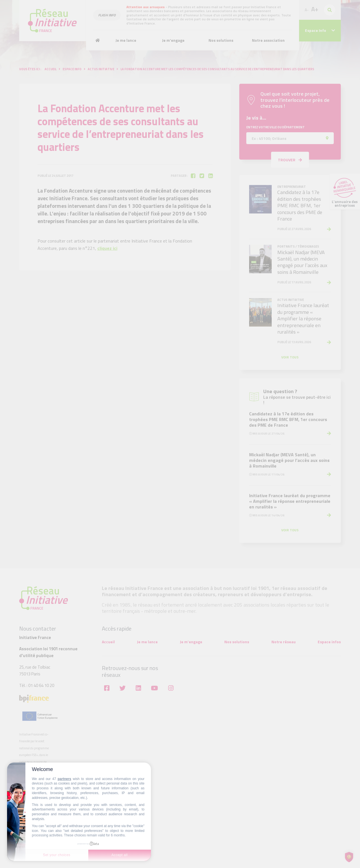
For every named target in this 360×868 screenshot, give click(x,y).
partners (64, 779)
